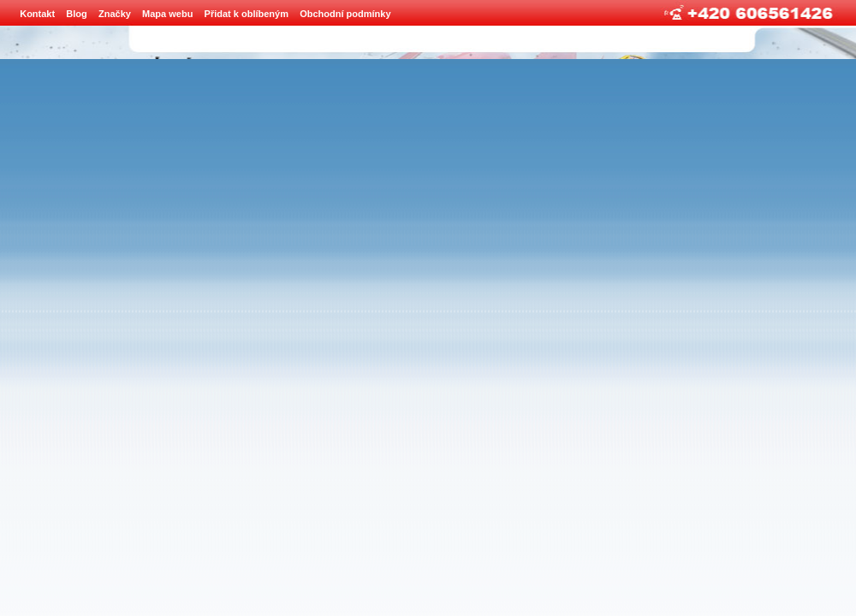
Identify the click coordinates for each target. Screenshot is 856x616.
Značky (115, 14)
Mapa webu (167, 14)
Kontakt (37, 14)
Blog (76, 14)
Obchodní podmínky (345, 14)
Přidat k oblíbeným (247, 14)
